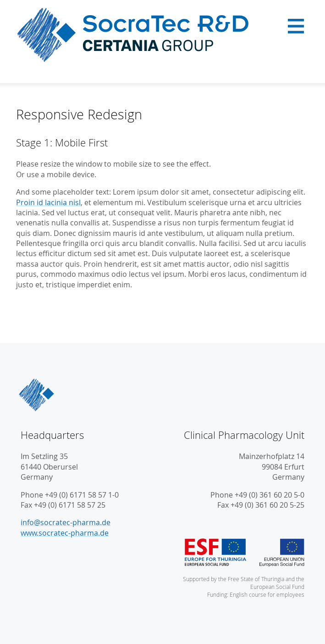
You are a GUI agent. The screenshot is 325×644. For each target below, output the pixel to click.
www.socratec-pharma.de (65, 533)
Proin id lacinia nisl (48, 202)
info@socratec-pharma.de (66, 522)
